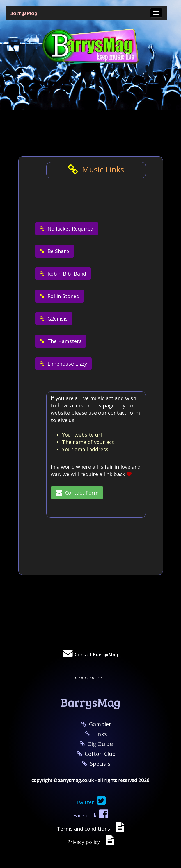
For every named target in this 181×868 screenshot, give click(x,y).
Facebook (91, 815)
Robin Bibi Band (63, 274)
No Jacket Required (67, 229)
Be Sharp (55, 251)
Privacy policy (85, 842)
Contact (96, 654)
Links (96, 734)
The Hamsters (61, 341)
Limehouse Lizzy (63, 364)
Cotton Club (96, 754)
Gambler (96, 724)
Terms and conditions (85, 829)
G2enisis (54, 319)
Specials (96, 764)
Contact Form (77, 493)
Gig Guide (96, 744)
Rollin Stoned (60, 296)
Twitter (91, 802)
